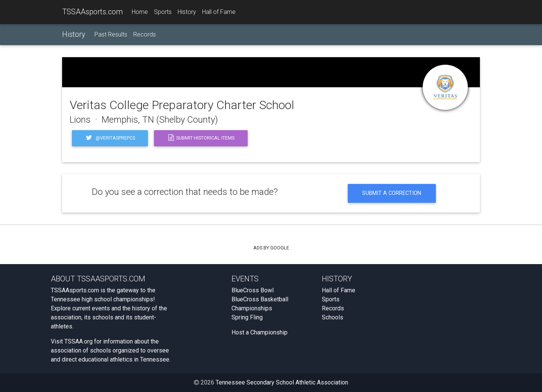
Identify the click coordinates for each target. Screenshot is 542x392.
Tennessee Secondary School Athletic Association (282, 382)
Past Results (111, 34)
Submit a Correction (392, 193)
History (187, 12)
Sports (163, 12)
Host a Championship (260, 332)
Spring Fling (247, 317)
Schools (333, 317)
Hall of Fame (219, 12)
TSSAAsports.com (92, 12)
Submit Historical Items (201, 138)
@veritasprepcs (110, 138)
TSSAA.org (78, 341)
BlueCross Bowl (253, 290)
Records (145, 34)
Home (140, 12)
